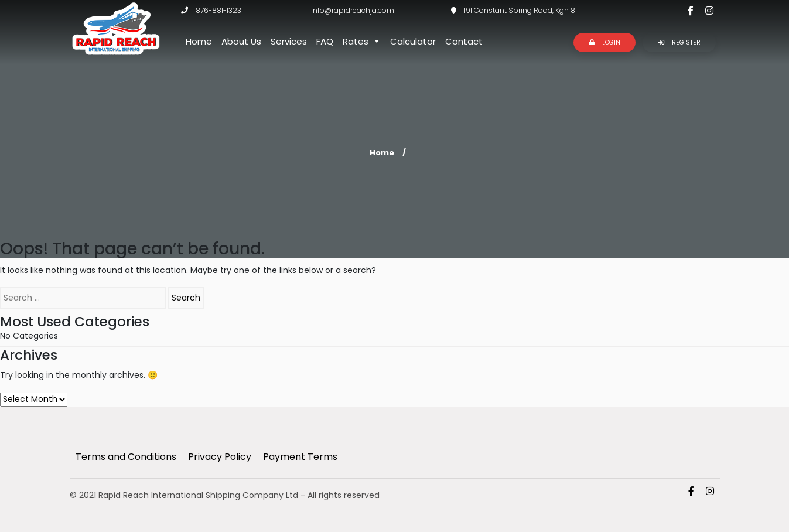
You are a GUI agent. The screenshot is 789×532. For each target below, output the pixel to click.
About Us (241, 41)
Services (289, 41)
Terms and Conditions (126, 457)
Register (679, 42)
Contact (464, 41)
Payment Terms (300, 457)
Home (199, 41)
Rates (362, 42)
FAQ (325, 41)
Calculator (413, 41)
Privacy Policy (220, 457)
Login (605, 42)
